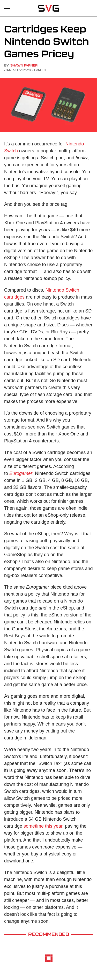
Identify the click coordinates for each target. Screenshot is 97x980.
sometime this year (43, 826)
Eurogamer (21, 473)
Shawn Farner (24, 65)
